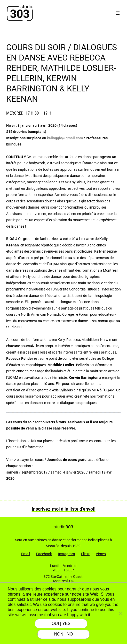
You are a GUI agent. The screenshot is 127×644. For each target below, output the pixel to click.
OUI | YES (61, 624)
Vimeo (101, 554)
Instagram (66, 554)
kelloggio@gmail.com (65, 138)
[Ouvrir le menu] (118, 13)
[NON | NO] (121, 613)
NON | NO (64, 634)
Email (26, 554)
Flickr (85, 554)
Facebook (44, 554)
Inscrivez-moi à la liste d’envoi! (64, 509)
